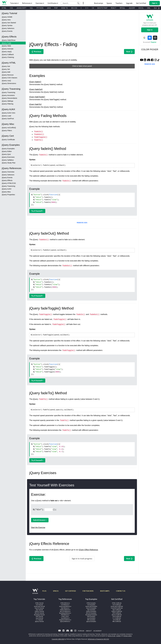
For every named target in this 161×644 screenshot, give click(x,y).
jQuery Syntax (7, 25)
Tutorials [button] (14, 3)
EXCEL (141, 8)
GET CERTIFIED (70, 591)
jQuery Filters (7, 130)
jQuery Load (6, 116)
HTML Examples (91, 603)
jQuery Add (6, 72)
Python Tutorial (39, 611)
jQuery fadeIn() (35, 82)
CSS (11, 8)
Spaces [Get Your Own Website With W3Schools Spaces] (109, 3)
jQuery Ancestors (8, 95)
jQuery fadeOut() (36, 89)
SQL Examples (91, 610)
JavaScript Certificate (117, 606)
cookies (118, 636)
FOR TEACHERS (88, 591)
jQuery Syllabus (8, 160)
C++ (87, 8)
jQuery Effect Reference (88, 550)
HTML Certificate (117, 603)
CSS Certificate (117, 605)
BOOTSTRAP (102, 8)
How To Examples (91, 608)
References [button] (27, 3)
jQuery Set (6, 69)
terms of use (112, 636)
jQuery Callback (8, 54)
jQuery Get (6, 66)
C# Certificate (117, 620)
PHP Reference (65, 615)
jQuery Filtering (8, 104)
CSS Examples (91, 605)
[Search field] (70, 3)
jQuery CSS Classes (10, 78)
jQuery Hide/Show (9, 40)
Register (154, 42)
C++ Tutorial (39, 620)
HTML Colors (65, 616)
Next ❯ (129, 52)
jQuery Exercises (8, 157)
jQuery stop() (7, 52)
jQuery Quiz (6, 154)
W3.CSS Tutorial (39, 613)
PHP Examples (91, 616)
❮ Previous (36, 52)
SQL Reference (65, 608)
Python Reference (65, 610)
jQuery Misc (6, 192)
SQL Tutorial (39, 610)
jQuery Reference (65, 621)
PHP (56, 8)
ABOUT (89, 631)
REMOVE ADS (82, 223)
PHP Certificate (117, 613)
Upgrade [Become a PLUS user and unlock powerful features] (129, 3)
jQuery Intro (6, 20)
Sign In (150, 30)
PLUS (44, 591)
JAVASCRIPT (21, 8)
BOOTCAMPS (105, 591)
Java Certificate (117, 616)
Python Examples (91, 611)
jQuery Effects (7, 180)
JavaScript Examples (91, 606)
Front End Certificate (117, 608)
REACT (114, 8)
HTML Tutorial (39, 603)
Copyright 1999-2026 (58, 639)
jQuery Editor (7, 151)
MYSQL (122, 8)
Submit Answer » (40, 520)
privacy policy (128, 636)
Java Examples (91, 618)
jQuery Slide (6, 46)
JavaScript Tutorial (39, 606)
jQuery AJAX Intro (9, 113)
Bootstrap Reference (65, 613)
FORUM (81, 631)
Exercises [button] (40, 3)
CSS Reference (65, 605)
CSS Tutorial (39, 605)
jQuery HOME (7, 17)
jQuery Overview (8, 172)
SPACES (56, 591)
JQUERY (132, 8)
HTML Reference (65, 603)
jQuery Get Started (9, 23)
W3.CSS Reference (65, 611)
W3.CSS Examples (91, 613)
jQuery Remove (8, 75)
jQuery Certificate (8, 140)
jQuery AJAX (7, 189)
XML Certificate (117, 621)
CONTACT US (121, 591)
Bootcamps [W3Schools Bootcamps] (99, 3)
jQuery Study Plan (9, 163)
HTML (4, 8)
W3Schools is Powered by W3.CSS (98, 639)
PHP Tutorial (39, 616)
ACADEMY (97, 631)
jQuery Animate (8, 49)
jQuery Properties (8, 195)
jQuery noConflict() (9, 128)
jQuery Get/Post (8, 119)
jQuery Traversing (8, 92)
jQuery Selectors (8, 28)
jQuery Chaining (8, 57)
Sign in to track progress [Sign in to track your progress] (82, 559)
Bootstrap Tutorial (39, 615)
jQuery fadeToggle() (37, 97)
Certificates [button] (53, 3)
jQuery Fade (7, 43)
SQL (31, 8)
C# (93, 8)
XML (149, 8)
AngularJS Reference (65, 620)
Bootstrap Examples (91, 615)
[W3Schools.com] (35, 592)
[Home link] (4, 3)
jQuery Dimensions (9, 83)
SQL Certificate (117, 610)
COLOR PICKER (150, 49)
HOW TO (65, 8)
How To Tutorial (39, 608)
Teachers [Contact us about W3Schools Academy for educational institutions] (119, 3)
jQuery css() (6, 81)
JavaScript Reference (65, 606)
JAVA (49, 8)
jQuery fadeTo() (35, 104)
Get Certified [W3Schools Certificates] (141, 3)
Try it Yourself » (37, 211)
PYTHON (40, 8)
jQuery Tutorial (39, 621)
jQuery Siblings (8, 101)
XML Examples (91, 620)
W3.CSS (74, 8)
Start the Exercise (38, 527)
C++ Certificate (117, 618)
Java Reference (65, 618)
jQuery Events (7, 31)
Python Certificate (117, 611)
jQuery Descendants (10, 98)
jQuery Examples (8, 149)
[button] (78, 3)
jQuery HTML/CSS (9, 183)
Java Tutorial (39, 618)
